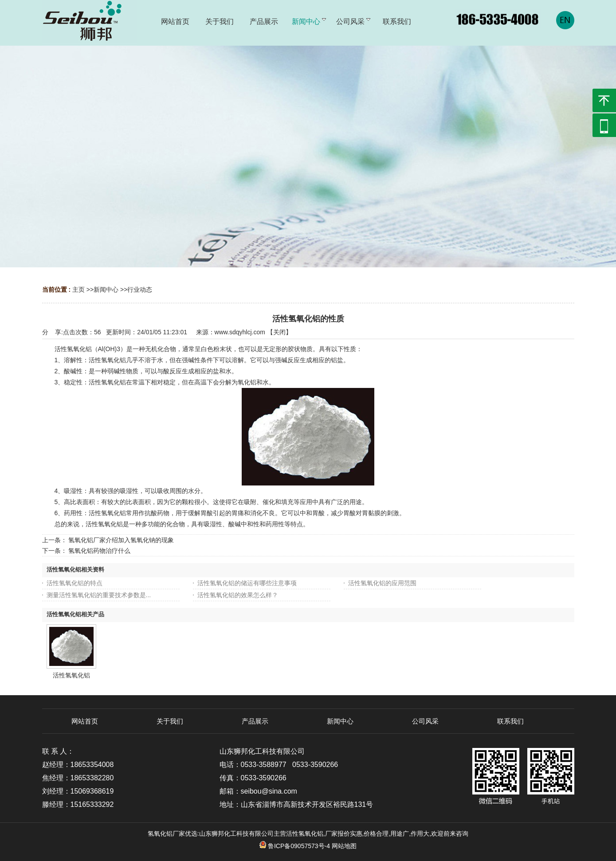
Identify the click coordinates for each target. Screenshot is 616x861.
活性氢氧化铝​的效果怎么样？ (238, 595)
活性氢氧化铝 (71, 675)
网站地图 (344, 846)
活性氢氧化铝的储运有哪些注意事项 (247, 583)
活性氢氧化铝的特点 (75, 583)
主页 (78, 290)
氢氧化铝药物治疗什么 (99, 551)
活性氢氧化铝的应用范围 (382, 583)
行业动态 (140, 290)
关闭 (279, 332)
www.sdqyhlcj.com (240, 332)
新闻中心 (106, 290)
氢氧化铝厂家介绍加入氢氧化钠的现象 (121, 540)
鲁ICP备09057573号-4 (295, 846)
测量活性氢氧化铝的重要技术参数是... (99, 595)
